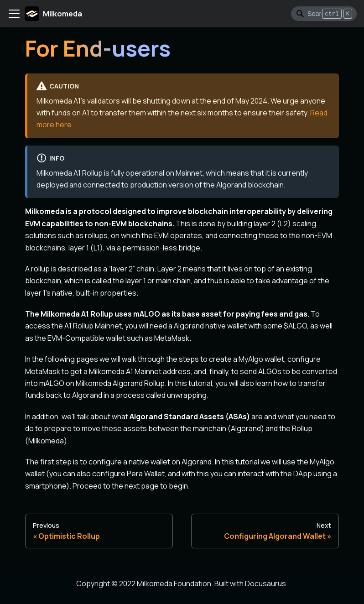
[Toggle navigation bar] (14, 14)
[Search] (324, 14)
